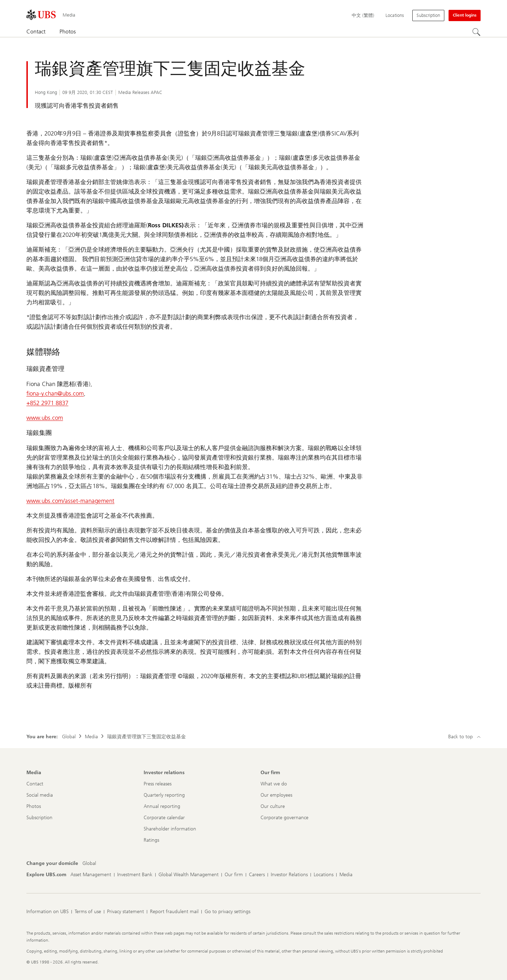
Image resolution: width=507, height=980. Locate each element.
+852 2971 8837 (47, 403)
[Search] (476, 32)
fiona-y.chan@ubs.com (55, 393)
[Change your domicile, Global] (89, 864)
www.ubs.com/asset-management (70, 501)
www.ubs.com (45, 418)
